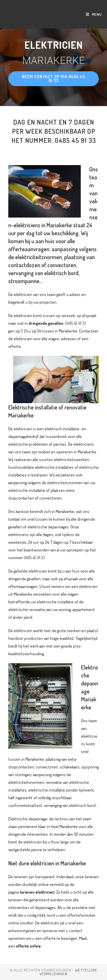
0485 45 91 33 (76, 323)
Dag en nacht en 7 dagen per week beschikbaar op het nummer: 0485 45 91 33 (54, 131)
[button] (54, 79)
